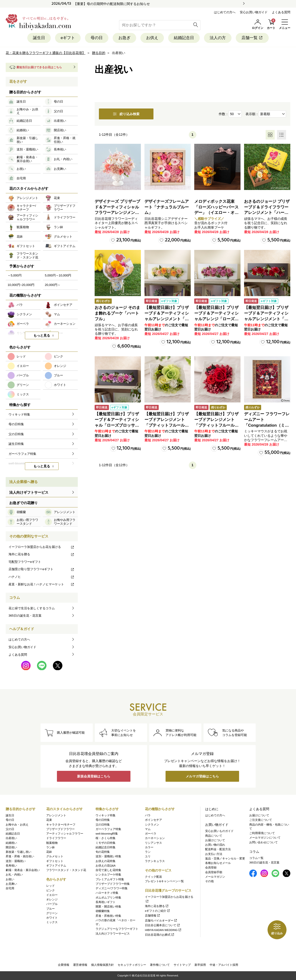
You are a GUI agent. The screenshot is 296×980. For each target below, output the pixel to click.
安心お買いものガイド (219, 831)
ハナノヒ (42, 577)
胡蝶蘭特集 (103, 911)
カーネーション (155, 838)
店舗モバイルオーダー (161, 921)
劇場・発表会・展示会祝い (23, 870)
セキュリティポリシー (132, 965)
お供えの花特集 (106, 861)
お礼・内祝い (14, 875)
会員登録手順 (214, 872)
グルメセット (55, 856)
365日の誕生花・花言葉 (25, 616)
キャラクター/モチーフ (61, 825)
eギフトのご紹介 (158, 911)
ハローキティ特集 (107, 893)
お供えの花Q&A (106, 866)
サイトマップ (182, 965)
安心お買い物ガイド (254, 12)
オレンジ (52, 899)
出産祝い (11, 838)
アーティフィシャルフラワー (65, 834)
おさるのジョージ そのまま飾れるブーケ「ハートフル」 (117, 313)
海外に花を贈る (42, 554)
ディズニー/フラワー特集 (112, 888)
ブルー (51, 909)
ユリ (148, 856)
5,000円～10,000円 (58, 275)
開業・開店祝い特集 (108, 907)
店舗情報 (153, 916)
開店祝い (11, 847)
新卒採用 (200, 965)
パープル (52, 904)
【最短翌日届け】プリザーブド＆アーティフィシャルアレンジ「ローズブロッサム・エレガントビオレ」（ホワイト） (216, 319)
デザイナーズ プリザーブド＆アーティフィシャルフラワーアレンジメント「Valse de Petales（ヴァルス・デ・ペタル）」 (117, 213)
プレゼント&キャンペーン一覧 (164, 881)
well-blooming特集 (107, 834)
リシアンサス (153, 843)
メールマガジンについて (265, 838)
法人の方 (218, 38)
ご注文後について (261, 820)
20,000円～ (53, 285)
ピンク (51, 890)
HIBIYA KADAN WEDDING (163, 930)
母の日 (97, 38)
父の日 (10, 829)
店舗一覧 (252, 38)
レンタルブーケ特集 (108, 875)
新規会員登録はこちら (94, 776)
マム (148, 829)
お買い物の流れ (215, 845)
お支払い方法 (214, 854)
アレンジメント (56, 815)
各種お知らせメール (218, 863)
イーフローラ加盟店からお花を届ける (42, 547)
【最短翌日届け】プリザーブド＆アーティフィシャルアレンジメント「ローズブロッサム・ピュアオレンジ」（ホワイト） (167, 319)
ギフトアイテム (56, 866)
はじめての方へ (225, 12)
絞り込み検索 (126, 114)
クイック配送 (153, 877)
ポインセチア (153, 820)
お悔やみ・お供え (17, 825)
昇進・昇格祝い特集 (108, 916)
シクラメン (152, 825)
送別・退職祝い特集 (108, 856)
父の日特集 (103, 825)
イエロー (52, 895)
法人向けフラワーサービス (113, 934)
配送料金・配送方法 (218, 849)
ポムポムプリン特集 (108, 898)
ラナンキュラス (155, 861)
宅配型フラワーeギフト (25, 562)
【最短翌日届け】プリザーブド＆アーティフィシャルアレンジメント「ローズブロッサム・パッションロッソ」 (266, 319)
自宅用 (10, 888)
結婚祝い (11, 843)
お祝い (10, 879)
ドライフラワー (56, 838)
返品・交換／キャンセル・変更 (225, 858)
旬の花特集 (103, 852)
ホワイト (52, 918)
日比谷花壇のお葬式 (160, 935)
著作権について (160, 965)
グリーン (52, 913)
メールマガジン (215, 877)
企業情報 (64, 965)
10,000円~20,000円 (21, 285)
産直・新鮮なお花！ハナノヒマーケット (42, 584)
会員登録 (211, 867)
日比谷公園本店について (163, 925)
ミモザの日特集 (106, 843)
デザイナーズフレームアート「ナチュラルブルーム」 (167, 207)
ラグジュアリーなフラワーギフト (117, 929)
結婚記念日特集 (106, 847)
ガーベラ (151, 834)
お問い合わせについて (264, 842)
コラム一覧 (256, 858)
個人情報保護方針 (102, 965)
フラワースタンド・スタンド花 (66, 870)
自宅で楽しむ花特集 (108, 870)
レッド (51, 886)
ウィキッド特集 (106, 815)
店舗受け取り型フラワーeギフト (42, 569)
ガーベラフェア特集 (108, 829)
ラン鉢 (51, 847)
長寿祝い (11, 866)
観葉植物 (52, 843)
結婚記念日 (184, 38)
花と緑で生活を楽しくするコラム (32, 608)
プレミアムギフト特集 (110, 879)
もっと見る (42, 335)
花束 (49, 820)
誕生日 (39, 38)
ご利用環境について (262, 833)
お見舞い (11, 884)
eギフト (68, 38)
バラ (148, 815)
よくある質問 (281, 12)
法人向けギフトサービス (29, 492)
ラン (148, 852)
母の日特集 (103, 820)
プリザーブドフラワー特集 (113, 884)
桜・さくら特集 (106, 838)
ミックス (52, 922)
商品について (214, 836)
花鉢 (49, 852)
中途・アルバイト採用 (224, 965)
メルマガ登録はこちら (202, 776)
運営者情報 (80, 965)
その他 (209, 881)
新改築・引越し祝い (18, 852)
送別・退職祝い (16, 861)
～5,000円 (15, 275)
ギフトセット (55, 861)
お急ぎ (124, 38)
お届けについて (215, 840)
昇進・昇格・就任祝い (20, 856)
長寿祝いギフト (106, 902)
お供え (152, 38)
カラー (149, 847)
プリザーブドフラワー (60, 829)
